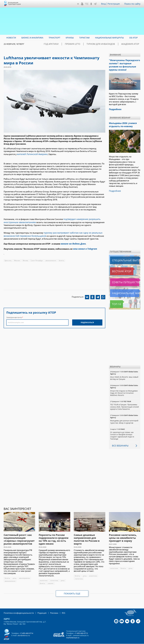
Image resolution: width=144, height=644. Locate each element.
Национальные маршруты (123, 289)
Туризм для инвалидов (108, 44)
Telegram (96, 4)
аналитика (44, 577)
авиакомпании (51, 257)
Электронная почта (14, 314)
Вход (104, 4)
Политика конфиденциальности (17, 609)
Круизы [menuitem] (70, 38)
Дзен (79, 4)
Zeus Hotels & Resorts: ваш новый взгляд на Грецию (124, 374)
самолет (51, 579)
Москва (26, 257)
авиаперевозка (25, 574)
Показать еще (72, 590)
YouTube (83, 4)
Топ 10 (114, 300)
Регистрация (115, 4)
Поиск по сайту (133, 4)
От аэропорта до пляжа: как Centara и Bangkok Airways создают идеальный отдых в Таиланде (122, 432)
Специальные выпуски (121, 256)
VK (87, 4)
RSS (58, 609)
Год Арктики (67, 44)
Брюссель (8, 257)
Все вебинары (119, 442)
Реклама (49, 609)
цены (14, 574)
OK (92, 4)
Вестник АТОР (117, 267)
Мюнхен (17, 257)
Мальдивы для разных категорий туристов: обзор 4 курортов (124, 418)
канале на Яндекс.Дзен (72, 241)
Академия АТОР (132, 44)
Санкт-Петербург (37, 257)
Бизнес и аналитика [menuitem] (32, 38)
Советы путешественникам (123, 278)
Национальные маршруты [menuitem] (109, 38)
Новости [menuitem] (11, 38)
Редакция (38, 609)
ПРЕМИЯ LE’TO (84, 44)
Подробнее (114, 187)
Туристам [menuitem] (84, 38)
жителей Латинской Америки (31, 154)
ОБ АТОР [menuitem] (133, 38)
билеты (62, 257)
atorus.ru (122, 642)
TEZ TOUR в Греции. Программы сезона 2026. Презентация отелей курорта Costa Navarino (124, 403)
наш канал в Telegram (84, 246)
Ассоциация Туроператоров (14, 3)
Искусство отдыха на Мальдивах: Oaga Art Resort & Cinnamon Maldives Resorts (124, 389)
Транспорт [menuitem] (54, 38)
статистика (54, 577)
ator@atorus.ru (24, 631)
